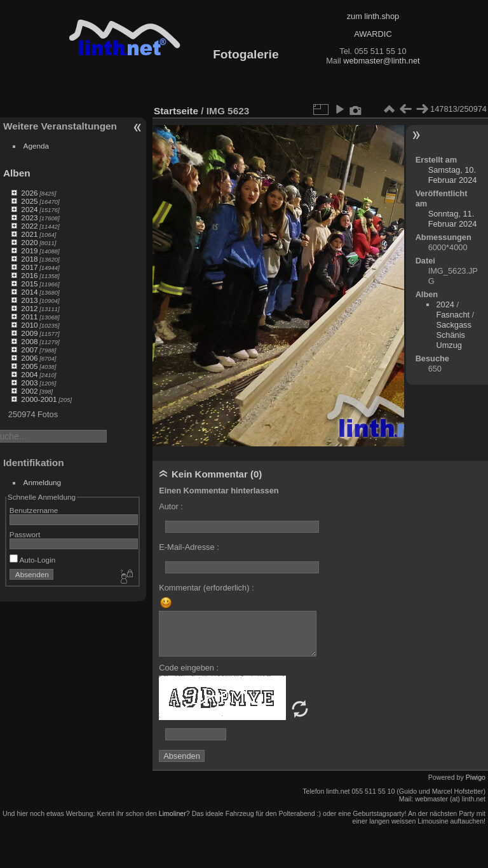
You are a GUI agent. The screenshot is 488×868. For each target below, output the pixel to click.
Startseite (176, 111)
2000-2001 (39, 399)
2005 (29, 366)
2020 (29, 242)
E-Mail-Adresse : (189, 547)
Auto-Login (33, 560)
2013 (29, 300)
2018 (29, 259)
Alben (17, 173)
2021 (29, 234)
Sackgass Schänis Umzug (453, 335)
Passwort (25, 534)
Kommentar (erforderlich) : (206, 588)
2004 (29, 374)
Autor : (171, 506)
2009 (29, 333)
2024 (29, 209)
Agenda (37, 146)
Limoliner (173, 813)
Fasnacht (453, 315)
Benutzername (34, 510)
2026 (29, 193)
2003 (29, 383)
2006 (29, 358)
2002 (29, 391)
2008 (29, 341)
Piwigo (476, 777)
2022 (29, 226)
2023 (29, 217)
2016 (29, 275)
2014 (29, 292)
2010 (29, 325)
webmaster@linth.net (381, 61)
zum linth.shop (373, 16)
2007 (29, 350)
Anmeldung (43, 482)
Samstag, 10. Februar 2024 (453, 175)
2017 (29, 267)
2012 (29, 308)
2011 (29, 317)
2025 (29, 201)
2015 (29, 284)
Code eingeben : (189, 668)
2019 (29, 250)
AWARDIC (373, 34)
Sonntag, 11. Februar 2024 (453, 219)
